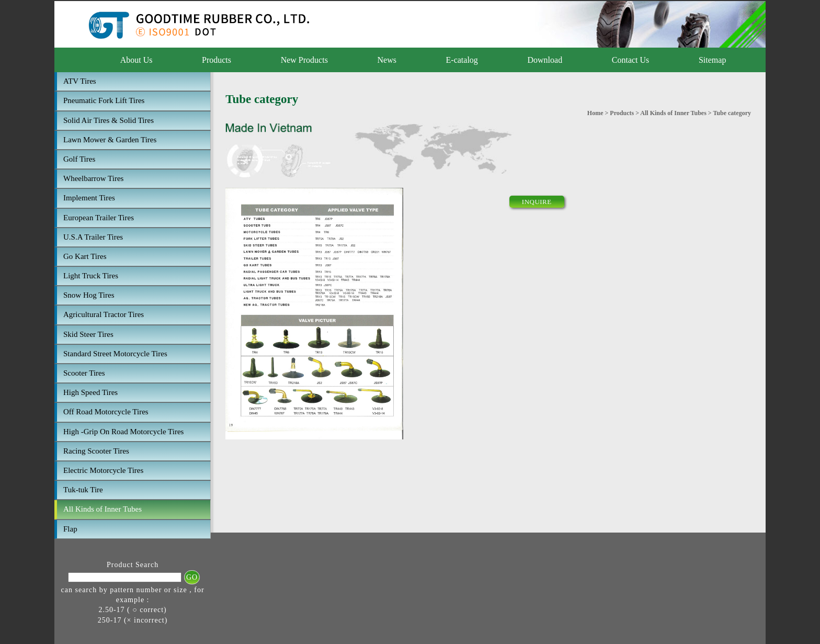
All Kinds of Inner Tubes (102, 509)
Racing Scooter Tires (96, 451)
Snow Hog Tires (89, 295)
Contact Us (631, 60)
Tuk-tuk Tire (83, 490)
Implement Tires (89, 198)
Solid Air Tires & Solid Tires (109, 120)
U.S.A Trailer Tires (93, 237)
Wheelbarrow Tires (93, 178)
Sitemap (712, 60)
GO (192, 577)
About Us (136, 60)
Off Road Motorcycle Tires (106, 412)
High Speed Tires (90, 392)
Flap (70, 529)
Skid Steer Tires (88, 334)
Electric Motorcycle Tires (103, 470)
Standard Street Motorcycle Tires (115, 354)
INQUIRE (537, 202)
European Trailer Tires (99, 218)
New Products (304, 60)
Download (545, 60)
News (387, 60)
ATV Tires (80, 81)
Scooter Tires (84, 373)
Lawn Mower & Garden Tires (110, 140)
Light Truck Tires (91, 276)
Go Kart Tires (85, 256)
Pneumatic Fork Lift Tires (104, 100)
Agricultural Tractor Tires (104, 314)
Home (595, 113)
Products (217, 60)
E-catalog (462, 60)
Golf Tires (79, 159)
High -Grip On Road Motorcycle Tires (123, 432)
